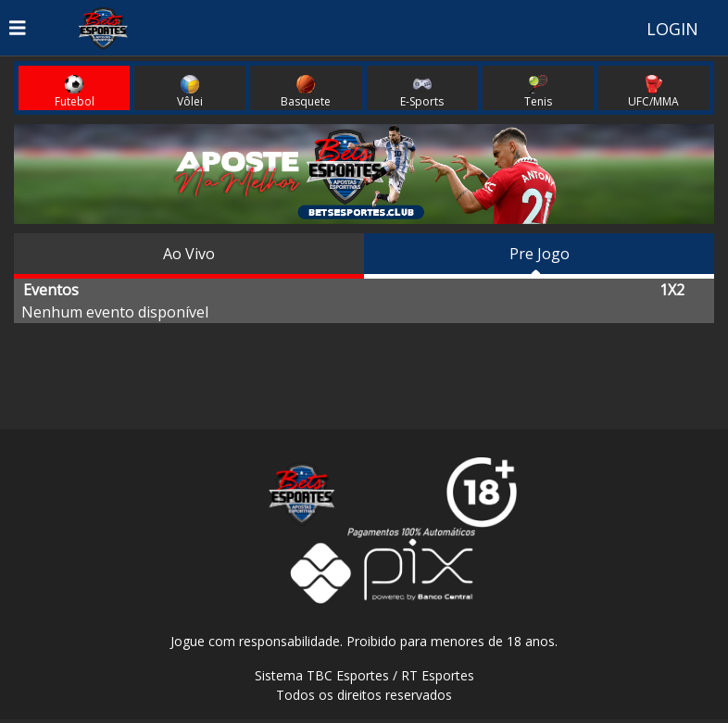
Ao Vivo (189, 254)
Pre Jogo (540, 254)
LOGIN (672, 29)
